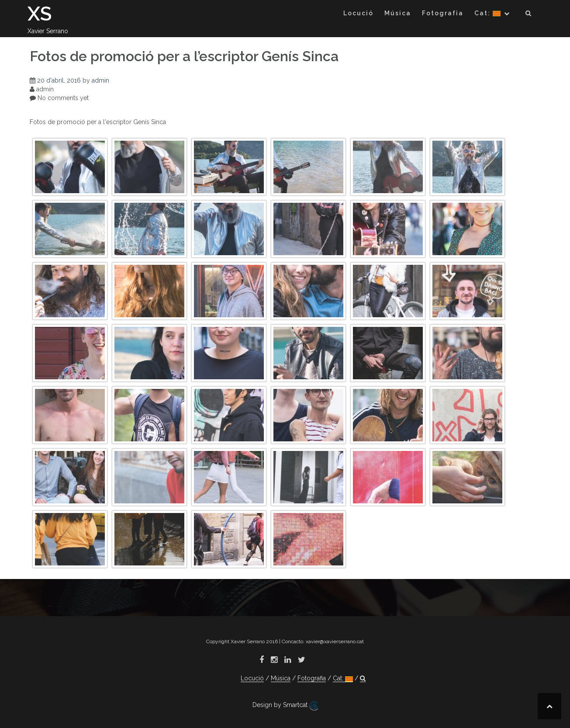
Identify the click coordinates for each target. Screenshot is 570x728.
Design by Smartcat (285, 706)
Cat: (487, 13)
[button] (529, 15)
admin (100, 80)
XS (40, 14)
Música (398, 13)
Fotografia (443, 13)
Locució (358, 13)
